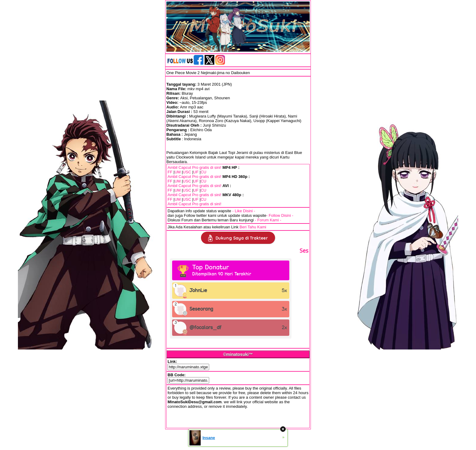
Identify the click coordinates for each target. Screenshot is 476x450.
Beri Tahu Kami (253, 227)
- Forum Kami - (268, 220)
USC (187, 172)
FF (170, 172)
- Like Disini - (244, 211)
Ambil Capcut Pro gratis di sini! (194, 167)
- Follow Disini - (280, 215)
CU (204, 172)
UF (196, 172)
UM (178, 172)
